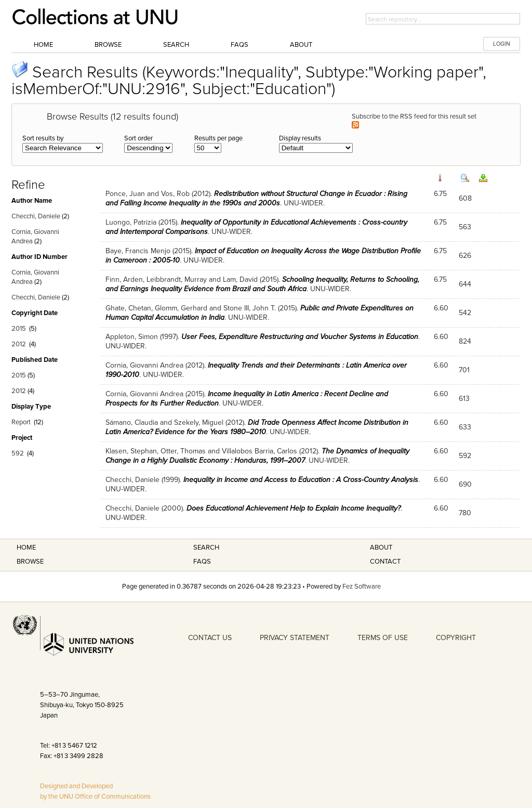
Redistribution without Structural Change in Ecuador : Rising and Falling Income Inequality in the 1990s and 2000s (256, 198)
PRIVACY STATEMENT (295, 638)
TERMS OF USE (383, 638)
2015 (19, 329)
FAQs (240, 45)
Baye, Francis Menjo (138, 251)
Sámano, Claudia (132, 422)
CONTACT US (210, 638)
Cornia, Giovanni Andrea (144, 365)
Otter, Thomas (183, 451)
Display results (300, 138)
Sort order (138, 138)
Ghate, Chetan (128, 308)
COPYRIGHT (456, 638)
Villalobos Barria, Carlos (260, 451)
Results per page (218, 138)
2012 (19, 344)
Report (21, 422)
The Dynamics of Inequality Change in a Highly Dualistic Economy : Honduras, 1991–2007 (257, 456)
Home (43, 45)
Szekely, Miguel (199, 422)
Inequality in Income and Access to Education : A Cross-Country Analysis (301, 480)
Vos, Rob (175, 194)
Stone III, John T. (250, 308)
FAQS (202, 562)
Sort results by (43, 138)
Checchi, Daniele (36, 216)
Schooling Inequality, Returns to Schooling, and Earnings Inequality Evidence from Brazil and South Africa (262, 284)
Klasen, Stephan (131, 451)
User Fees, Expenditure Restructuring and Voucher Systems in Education (300, 337)
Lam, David (240, 279)
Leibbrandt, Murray (177, 279)
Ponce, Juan (125, 194)
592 (18, 453)
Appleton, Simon (132, 337)
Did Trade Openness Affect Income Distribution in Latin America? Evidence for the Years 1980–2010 (257, 427)
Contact (385, 562)
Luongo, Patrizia (131, 222)
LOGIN (502, 44)
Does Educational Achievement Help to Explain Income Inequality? (294, 508)
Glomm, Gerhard (181, 308)
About (301, 45)
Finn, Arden (124, 279)
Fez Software (362, 587)
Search (176, 45)
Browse (108, 45)
